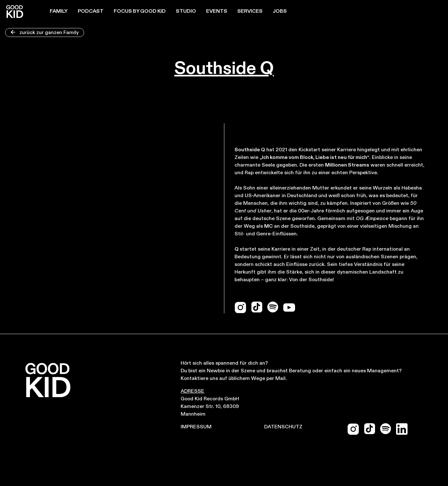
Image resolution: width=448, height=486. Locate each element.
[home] (15, 11)
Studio (186, 11)
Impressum (196, 427)
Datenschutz (283, 427)
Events (217, 11)
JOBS (280, 11)
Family (59, 11)
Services (250, 11)
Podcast (91, 11)
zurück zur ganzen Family (45, 33)
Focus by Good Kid (140, 11)
